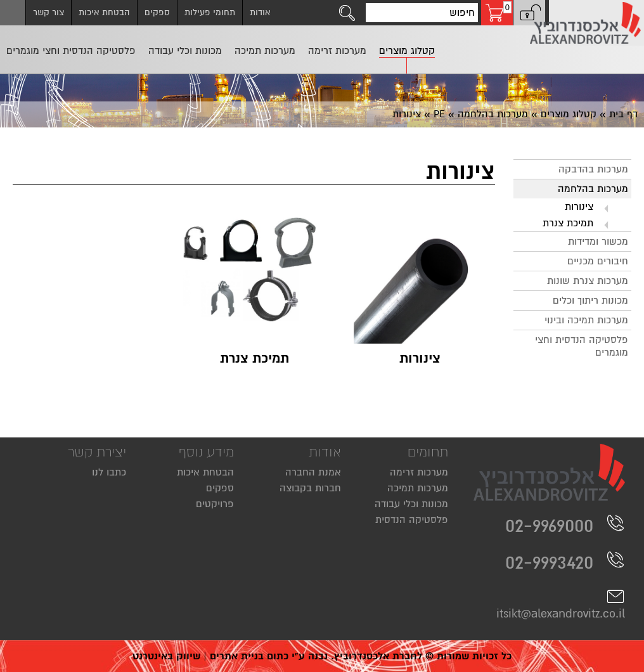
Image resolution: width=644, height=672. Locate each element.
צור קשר (48, 12)
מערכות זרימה (419, 472)
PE (439, 114)
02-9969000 (565, 526)
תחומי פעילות (210, 12)
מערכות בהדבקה (593, 169)
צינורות (579, 207)
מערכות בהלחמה (493, 114)
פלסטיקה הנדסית (412, 520)
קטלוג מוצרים (569, 114)
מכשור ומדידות (598, 242)
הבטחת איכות (104, 12)
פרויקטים (215, 504)
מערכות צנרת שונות (588, 281)
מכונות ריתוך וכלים (590, 300)
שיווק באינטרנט (166, 656)
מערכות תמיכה (418, 488)
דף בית (623, 114)
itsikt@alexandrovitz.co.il (561, 604)
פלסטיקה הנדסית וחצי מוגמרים (582, 346)
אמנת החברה (313, 472)
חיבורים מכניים (598, 261)
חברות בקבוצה (310, 488)
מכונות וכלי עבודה (411, 504)
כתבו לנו (109, 472)
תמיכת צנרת (568, 223)
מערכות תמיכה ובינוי (586, 320)
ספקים (157, 12)
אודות (260, 12)
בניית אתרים (237, 656)
